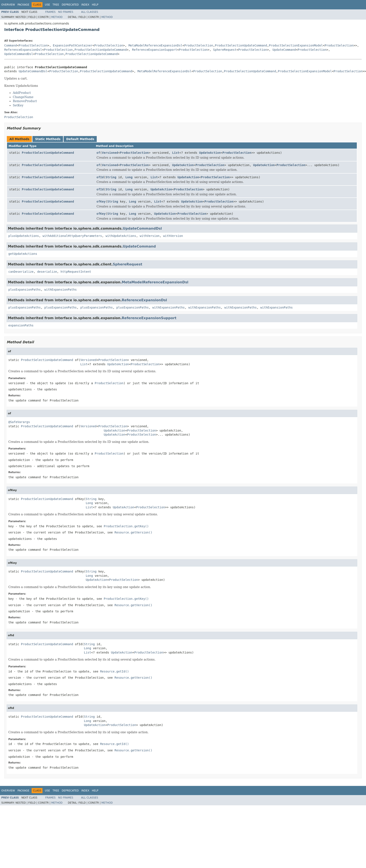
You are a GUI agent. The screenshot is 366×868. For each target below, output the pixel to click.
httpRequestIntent (76, 272)
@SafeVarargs (19, 422)
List (176, 153)
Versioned (110, 153)
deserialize (47, 272)
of (98, 153)
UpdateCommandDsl (19, 54)
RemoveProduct (25, 101)
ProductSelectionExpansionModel (296, 45)
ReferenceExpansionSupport (154, 50)
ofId (100, 177)
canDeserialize (21, 272)
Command (11, 45)
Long (129, 177)
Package (23, 5)
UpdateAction (210, 153)
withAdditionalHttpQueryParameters (72, 236)
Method (57, 17)
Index (85, 5)
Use (47, 5)
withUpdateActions (121, 236)
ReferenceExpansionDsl (23, 50)
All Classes (90, 12)
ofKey (101, 201)
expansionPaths (21, 325)
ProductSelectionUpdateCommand (241, 45)
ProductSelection (33, 45)
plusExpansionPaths (25, 290)
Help (95, 5)
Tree (56, 5)
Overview (8, 5)
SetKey (18, 105)
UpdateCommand (284, 50)
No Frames (66, 12)
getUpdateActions (23, 254)
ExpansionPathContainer (73, 45)
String (111, 177)
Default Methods (80, 139)
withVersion (150, 236)
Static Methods (48, 139)
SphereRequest (225, 50)
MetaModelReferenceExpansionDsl (156, 45)
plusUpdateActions (24, 236)
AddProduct (22, 93)
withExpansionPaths (61, 290)
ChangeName (23, 97)
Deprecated (70, 5)
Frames (51, 12)
